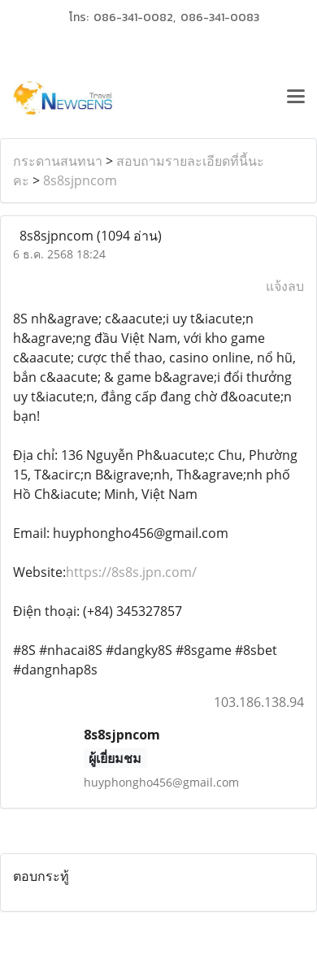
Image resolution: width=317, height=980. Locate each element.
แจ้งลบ (285, 286)
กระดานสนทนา (58, 161)
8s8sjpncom (80, 180)
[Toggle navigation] (296, 98)
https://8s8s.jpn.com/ (131, 572)
